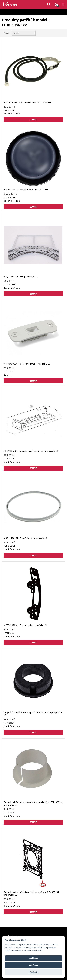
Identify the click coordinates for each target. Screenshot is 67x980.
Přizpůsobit (33, 972)
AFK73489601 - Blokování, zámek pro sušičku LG (27, 364)
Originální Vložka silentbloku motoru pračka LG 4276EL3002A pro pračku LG (33, 803)
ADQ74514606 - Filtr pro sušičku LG (21, 277)
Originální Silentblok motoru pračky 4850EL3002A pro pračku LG (33, 714)
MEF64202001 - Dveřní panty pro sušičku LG (25, 625)
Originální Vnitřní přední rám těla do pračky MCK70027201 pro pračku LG (31, 893)
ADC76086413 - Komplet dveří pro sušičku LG (26, 189)
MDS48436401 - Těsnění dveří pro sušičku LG (26, 538)
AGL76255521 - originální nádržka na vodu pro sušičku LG (31, 451)
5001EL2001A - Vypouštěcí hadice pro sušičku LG (27, 102)
